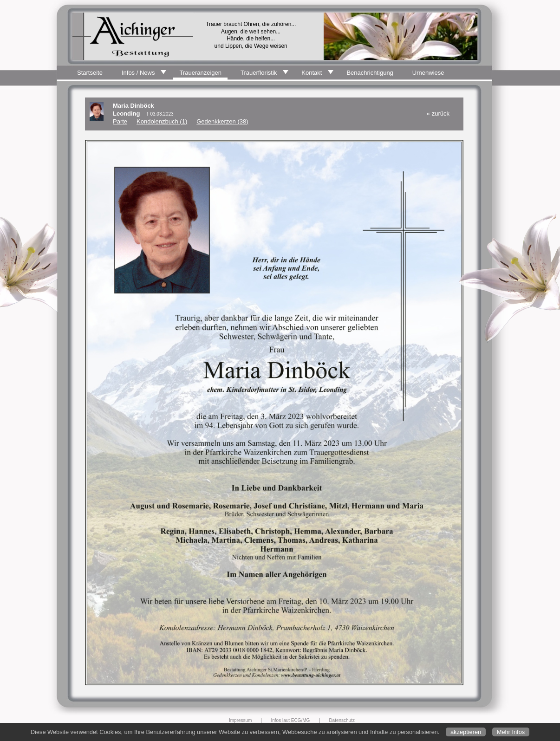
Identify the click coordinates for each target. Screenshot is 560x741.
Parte (120, 121)
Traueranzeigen (200, 73)
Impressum (240, 720)
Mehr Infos (511, 732)
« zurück (438, 114)
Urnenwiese (428, 73)
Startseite (90, 73)
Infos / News (138, 73)
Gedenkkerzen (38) (222, 121)
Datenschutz (342, 720)
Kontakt (312, 73)
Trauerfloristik (259, 73)
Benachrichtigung (370, 73)
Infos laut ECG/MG (290, 720)
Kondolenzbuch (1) (162, 121)
